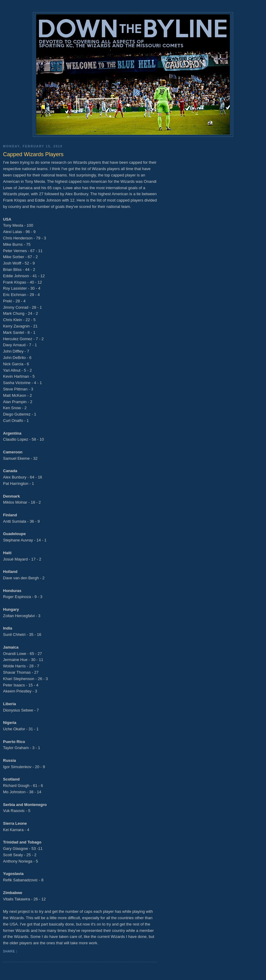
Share (9, 951)
